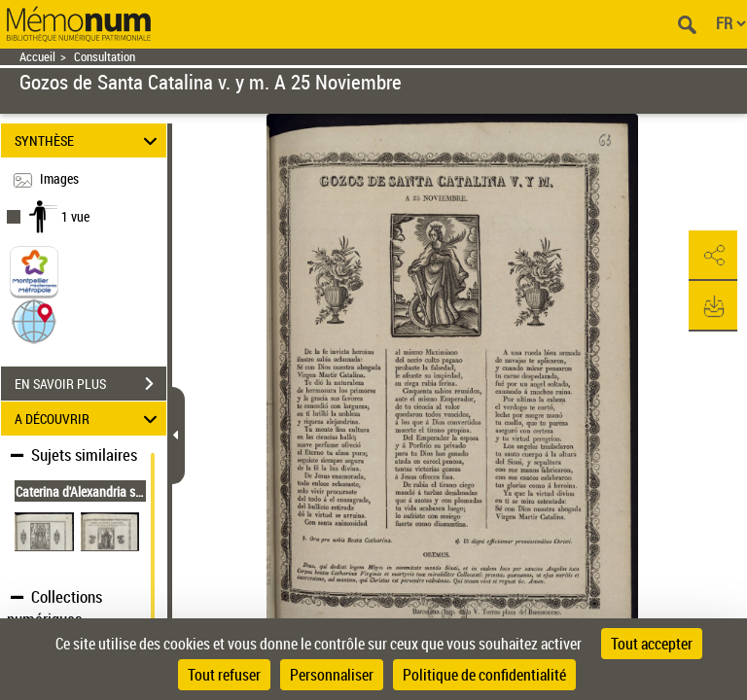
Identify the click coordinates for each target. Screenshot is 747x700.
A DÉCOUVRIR (89, 419)
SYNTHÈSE (89, 140)
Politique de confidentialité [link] (484, 675)
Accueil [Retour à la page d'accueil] (37, 57)
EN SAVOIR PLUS (90, 384)
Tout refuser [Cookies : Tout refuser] (224, 675)
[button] (34, 320)
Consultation (105, 57)
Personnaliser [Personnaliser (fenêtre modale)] (332, 675)
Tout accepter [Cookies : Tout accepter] (652, 644)
